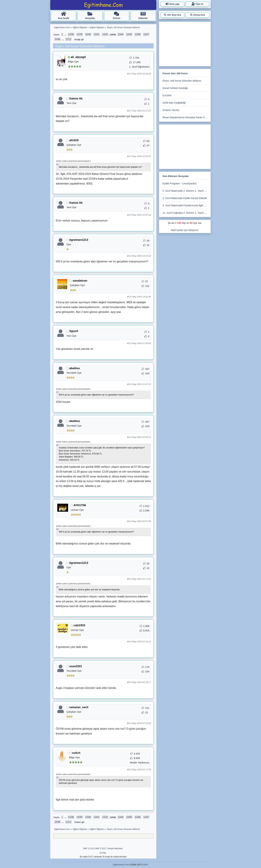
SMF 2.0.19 (88, 849)
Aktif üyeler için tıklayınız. (185, 230)
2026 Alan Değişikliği (174, 103)
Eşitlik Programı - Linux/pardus (179, 183)
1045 (129, 34)
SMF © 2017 (101, 849)
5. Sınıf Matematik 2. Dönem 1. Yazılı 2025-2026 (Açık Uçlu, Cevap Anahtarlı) (186, 191)
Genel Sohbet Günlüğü (175, 88)
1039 (80, 34)
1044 (121, 34)
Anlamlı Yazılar (171, 110)
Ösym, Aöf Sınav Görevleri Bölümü (182, 81)
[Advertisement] (185, 43)
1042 (105, 34)
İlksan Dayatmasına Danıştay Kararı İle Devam (186, 117)
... (66, 35)
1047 (146, 34)
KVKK (145, 865)
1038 (71, 34)
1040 (88, 34)
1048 (57, 39)
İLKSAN (167, 95)
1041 (97, 34)
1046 (138, 34)
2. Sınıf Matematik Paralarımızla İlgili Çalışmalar (186, 205)
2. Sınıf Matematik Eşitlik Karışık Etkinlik (185, 198)
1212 (68, 39)
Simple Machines (115, 849)
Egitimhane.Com (121, 865)
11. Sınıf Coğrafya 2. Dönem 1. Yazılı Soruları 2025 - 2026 (186, 213)
